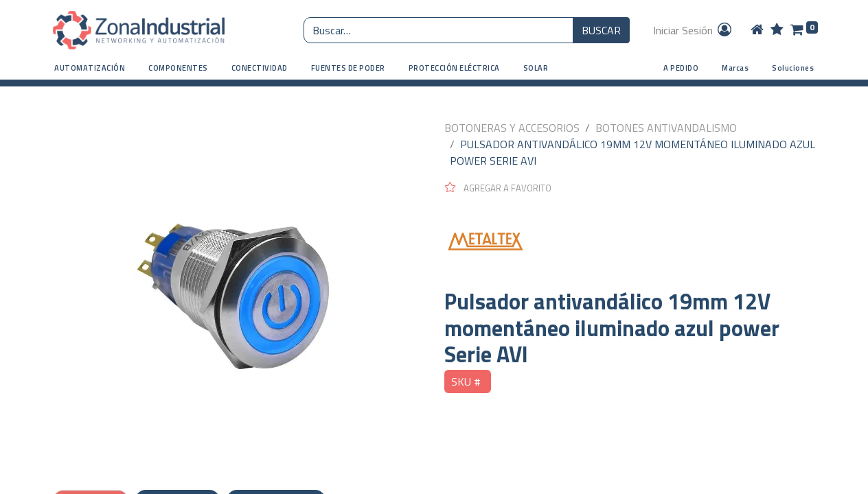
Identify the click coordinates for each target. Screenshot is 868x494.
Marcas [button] (735, 68)
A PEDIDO (681, 68)
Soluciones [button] (793, 68)
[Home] (757, 30)
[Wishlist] (777, 30)
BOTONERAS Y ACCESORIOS (512, 128)
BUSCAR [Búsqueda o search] (601, 30)
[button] (90, 68)
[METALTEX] (630, 242)
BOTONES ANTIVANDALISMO (666, 128)
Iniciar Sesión (693, 30)
